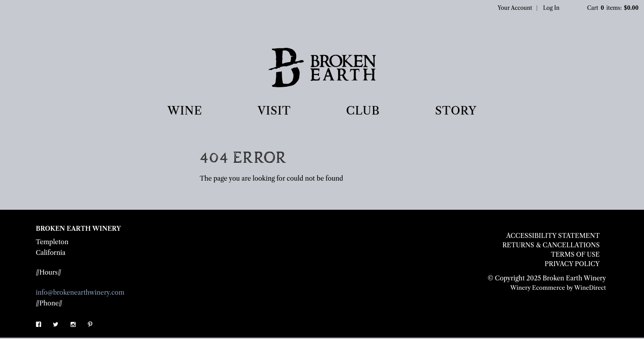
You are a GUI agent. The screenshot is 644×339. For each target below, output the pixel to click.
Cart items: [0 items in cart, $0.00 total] (613, 8)
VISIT (274, 111)
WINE (185, 111)
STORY (456, 111)
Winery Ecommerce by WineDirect (558, 288)
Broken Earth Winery (322, 69)
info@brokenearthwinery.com (80, 292)
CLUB (363, 111)
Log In (551, 8)
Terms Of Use (575, 254)
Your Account (515, 8)
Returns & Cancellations (551, 245)
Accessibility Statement (553, 236)
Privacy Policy (572, 264)
